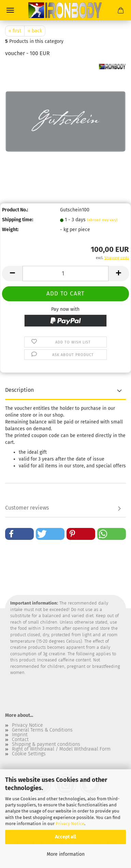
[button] (12, 274)
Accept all (65, 837)
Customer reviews (27, 508)
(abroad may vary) (102, 220)
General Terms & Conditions (42, 730)
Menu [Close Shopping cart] (10, 10)
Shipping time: (18, 220)
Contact (20, 740)
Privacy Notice (70, 824)
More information (66, 854)
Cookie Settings (29, 754)
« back (35, 31)
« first (15, 31)
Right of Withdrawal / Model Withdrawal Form (61, 749)
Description (19, 390)
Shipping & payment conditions (46, 744)
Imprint (20, 735)
